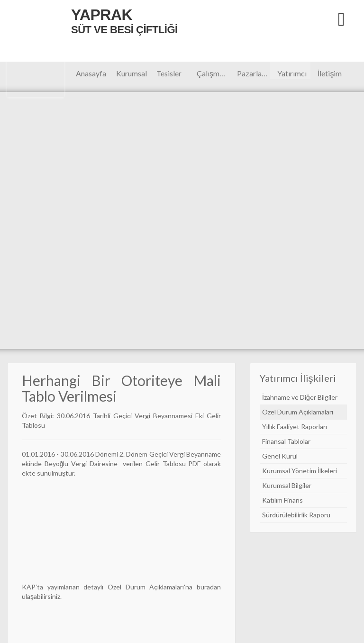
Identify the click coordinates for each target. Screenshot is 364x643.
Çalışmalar (213, 73)
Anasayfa (91, 73)
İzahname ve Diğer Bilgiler (300, 397)
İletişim (330, 73)
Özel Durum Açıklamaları (146, 587)
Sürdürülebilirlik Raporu (296, 515)
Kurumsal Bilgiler (287, 485)
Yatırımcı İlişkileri (292, 74)
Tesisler (169, 73)
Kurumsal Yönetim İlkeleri (300, 471)
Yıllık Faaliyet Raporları (295, 427)
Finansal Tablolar (286, 441)
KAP (29, 587)
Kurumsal (132, 73)
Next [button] (329, 220)
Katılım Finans (282, 500)
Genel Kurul (280, 456)
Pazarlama (254, 73)
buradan (209, 587)
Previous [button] (35, 220)
